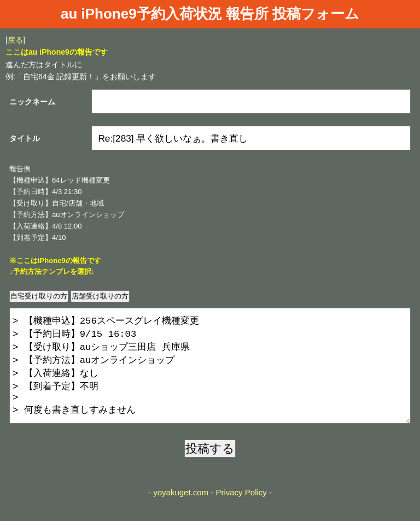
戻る (15, 40)
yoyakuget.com (181, 514)
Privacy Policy (241, 514)
